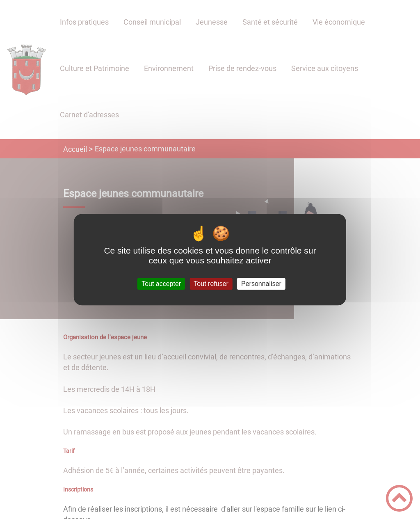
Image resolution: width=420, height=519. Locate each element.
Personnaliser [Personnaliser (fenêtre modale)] (261, 284)
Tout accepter (161, 284)
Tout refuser (211, 284)
